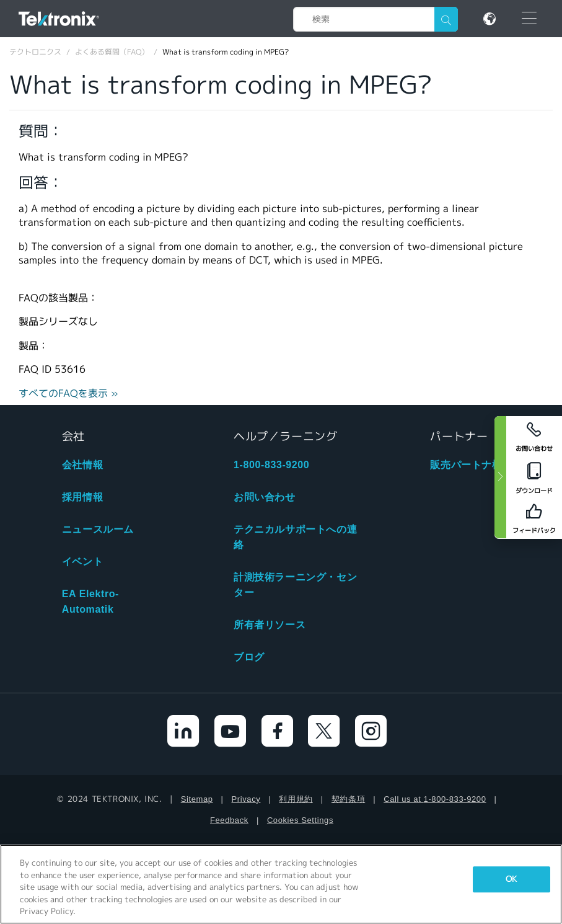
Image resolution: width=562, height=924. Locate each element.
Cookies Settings (300, 820)
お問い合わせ (265, 497)
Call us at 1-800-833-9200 (435, 799)
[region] (281, 884)
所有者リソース (270, 625)
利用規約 (296, 799)
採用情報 (82, 497)
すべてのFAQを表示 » (68, 393)
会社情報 (82, 465)
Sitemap (197, 799)
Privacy (246, 799)
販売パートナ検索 (471, 465)
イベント (82, 562)
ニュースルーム (98, 529)
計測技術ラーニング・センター (295, 585)
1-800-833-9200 (271, 465)
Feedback (229, 820)
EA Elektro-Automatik (90, 602)
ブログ (249, 657)
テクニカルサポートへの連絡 (295, 537)
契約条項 (348, 799)
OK (511, 879)
